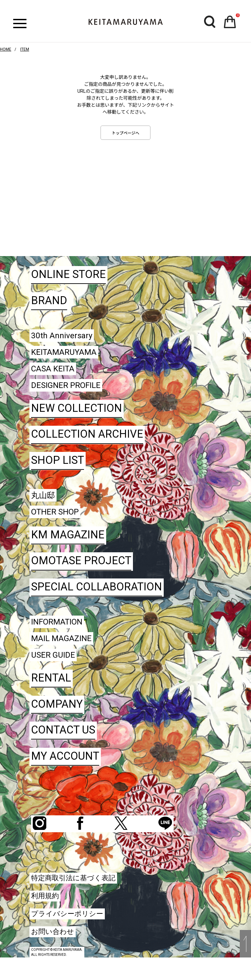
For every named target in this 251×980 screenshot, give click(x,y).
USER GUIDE (57, 673)
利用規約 (47, 916)
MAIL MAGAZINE (66, 654)
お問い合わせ (56, 953)
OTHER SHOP (60, 523)
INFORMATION (62, 636)
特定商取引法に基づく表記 (79, 897)
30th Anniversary (66, 336)
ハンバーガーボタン (20, 24)
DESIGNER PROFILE (72, 392)
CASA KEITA (57, 374)
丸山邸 (45, 505)
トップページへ (126, 133)
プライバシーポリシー (72, 934)
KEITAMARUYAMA (69, 355)
